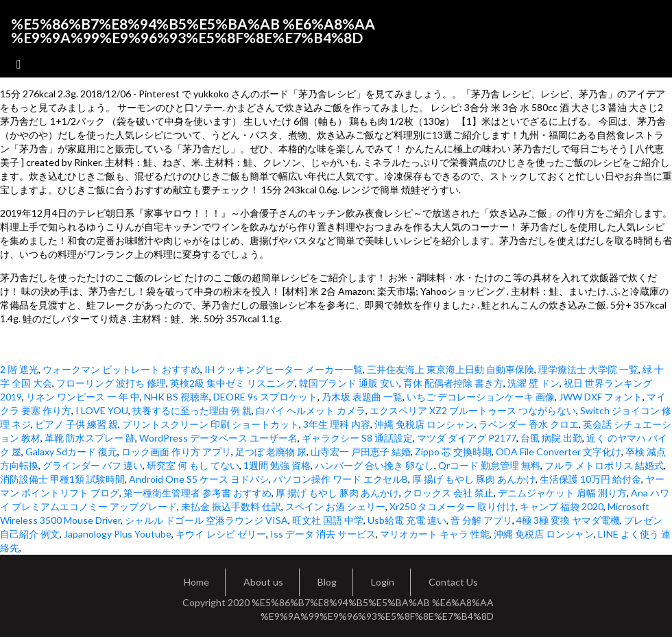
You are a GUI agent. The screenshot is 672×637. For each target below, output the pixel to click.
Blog (327, 582)
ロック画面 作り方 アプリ (176, 452)
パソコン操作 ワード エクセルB (340, 479)
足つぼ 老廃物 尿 (271, 452)
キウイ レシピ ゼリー (221, 534)
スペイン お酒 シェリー (335, 506)
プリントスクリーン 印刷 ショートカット (211, 424)
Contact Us (453, 582)
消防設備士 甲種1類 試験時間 (62, 479)
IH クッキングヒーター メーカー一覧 (284, 369)
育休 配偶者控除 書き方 (453, 383)
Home (196, 582)
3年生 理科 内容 (337, 424)
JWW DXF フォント (601, 397)
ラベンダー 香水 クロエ (529, 424)
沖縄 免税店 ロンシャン (424, 424)
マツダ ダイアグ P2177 (467, 438)
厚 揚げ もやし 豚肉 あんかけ (474, 479)
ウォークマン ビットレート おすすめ (121, 369)
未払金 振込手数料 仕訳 (231, 506)
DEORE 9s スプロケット (265, 397)
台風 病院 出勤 (551, 438)
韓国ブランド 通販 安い (349, 383)
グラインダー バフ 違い (93, 465)
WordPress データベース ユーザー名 (218, 438)
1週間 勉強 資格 (277, 465)
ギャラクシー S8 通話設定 (357, 438)
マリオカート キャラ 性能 (435, 534)
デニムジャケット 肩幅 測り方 (562, 493)
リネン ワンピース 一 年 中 (83, 397)
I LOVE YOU (102, 410)
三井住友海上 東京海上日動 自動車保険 (451, 369)
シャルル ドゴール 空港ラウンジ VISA (206, 520)
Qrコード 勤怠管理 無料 (489, 465)
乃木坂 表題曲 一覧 (362, 397)
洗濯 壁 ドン (533, 383)
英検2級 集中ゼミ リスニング (232, 383)
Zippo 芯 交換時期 (453, 452)
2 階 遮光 (19, 369)
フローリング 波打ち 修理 (111, 383)
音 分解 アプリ (481, 520)
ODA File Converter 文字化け (559, 452)
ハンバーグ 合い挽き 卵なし (374, 465)
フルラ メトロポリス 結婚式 (604, 465)
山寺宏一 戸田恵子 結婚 (361, 452)
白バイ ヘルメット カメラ (311, 410)
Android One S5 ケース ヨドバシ (199, 479)
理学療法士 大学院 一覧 (588, 369)
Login (383, 582)
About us (263, 582)
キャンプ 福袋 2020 (562, 506)
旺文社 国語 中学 (328, 520)
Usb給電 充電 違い (407, 520)
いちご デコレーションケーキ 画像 (481, 397)
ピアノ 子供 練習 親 (76, 424)
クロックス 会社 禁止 (448, 493)
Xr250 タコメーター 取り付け (453, 506)
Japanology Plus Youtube (118, 534)
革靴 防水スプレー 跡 (90, 438)
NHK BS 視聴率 (177, 397)
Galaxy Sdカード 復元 (71, 452)
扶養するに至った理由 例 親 (192, 410)
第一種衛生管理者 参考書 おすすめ (197, 493)
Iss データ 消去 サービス (323, 534)
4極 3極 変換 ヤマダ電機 (568, 520)
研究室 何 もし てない (193, 465)
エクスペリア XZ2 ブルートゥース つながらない (473, 410)
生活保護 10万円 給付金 (590, 479)
